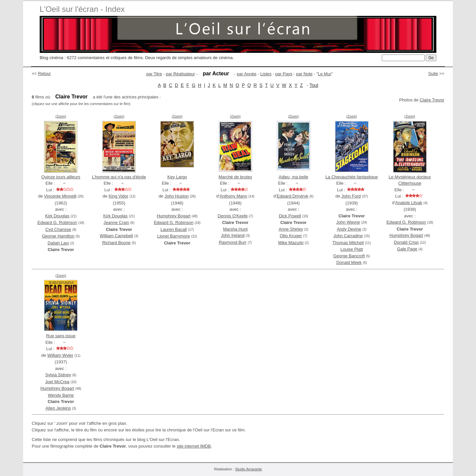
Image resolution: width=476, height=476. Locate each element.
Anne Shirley (291, 229)
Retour (44, 73)
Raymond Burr (233, 242)
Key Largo (177, 177)
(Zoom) (61, 116)
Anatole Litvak (409, 203)
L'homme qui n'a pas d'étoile (119, 177)
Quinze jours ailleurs (61, 177)
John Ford (351, 196)
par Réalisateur (180, 74)
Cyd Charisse (58, 229)
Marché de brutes (235, 177)
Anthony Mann (233, 196)
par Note (304, 74)
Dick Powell (290, 216)
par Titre (154, 74)
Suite (433, 73)
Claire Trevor (432, 100)
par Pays (284, 74)
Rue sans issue (61, 336)
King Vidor (118, 196)
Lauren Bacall (174, 229)
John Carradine (348, 236)
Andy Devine (349, 229)
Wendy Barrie (61, 395)
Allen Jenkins (58, 408)
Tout (314, 85)
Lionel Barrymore (174, 236)
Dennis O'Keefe (233, 216)
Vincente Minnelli (60, 196)
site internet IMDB (194, 446)
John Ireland (233, 235)
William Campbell (116, 236)
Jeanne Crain (116, 222)
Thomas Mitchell (348, 243)
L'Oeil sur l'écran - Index (82, 9)
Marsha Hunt (235, 229)
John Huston (177, 196)
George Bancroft (349, 256)
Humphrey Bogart (174, 216)
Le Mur (325, 74)
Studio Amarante (248, 469)
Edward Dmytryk (292, 196)
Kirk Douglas (57, 216)
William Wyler (60, 355)
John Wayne (348, 222)
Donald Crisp (406, 242)
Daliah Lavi (58, 243)
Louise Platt (352, 249)
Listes (266, 74)
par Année (246, 74)
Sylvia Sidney (58, 375)
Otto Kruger (291, 236)
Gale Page (407, 249)
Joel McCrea (57, 382)
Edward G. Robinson (57, 222)
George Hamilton (58, 236)
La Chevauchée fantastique (352, 177)
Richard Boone (116, 243)
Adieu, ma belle (294, 177)
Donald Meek (349, 262)
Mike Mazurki (291, 243)
